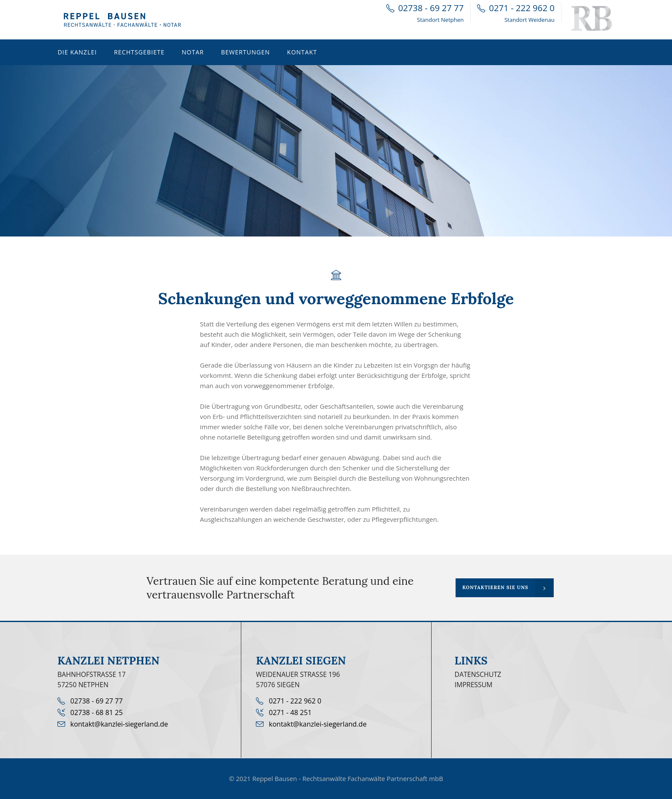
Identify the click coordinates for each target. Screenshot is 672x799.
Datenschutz (478, 674)
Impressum (474, 685)
